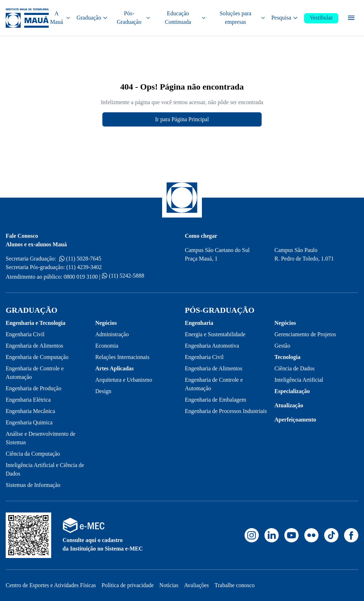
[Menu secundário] (351, 18)
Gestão (282, 346)
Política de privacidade (128, 585)
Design (103, 391)
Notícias (169, 585)
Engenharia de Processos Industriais (226, 411)
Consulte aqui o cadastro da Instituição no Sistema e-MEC (103, 544)
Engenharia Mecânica (30, 411)
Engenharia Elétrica (28, 400)
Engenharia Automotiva (212, 346)
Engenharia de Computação (37, 357)
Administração (112, 334)
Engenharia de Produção (33, 388)
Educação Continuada (186, 18)
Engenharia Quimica (29, 422)
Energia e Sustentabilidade (215, 334)
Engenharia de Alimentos (34, 346)
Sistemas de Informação (33, 485)
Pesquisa (285, 18)
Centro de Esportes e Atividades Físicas (51, 585)
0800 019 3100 (81, 277)
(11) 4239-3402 (84, 267)
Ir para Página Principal (182, 119)
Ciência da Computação (33, 454)
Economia (107, 346)
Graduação (92, 18)
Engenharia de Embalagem (215, 400)
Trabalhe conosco (235, 585)
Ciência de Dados (295, 368)
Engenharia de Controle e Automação (35, 373)
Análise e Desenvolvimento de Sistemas (41, 438)
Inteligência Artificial (299, 380)
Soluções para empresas (243, 18)
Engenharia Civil (25, 334)
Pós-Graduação (133, 18)
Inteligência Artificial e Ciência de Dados (45, 469)
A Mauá (60, 18)
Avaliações (197, 585)
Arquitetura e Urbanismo (124, 380)
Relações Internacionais (122, 357)
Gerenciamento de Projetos (305, 334)
